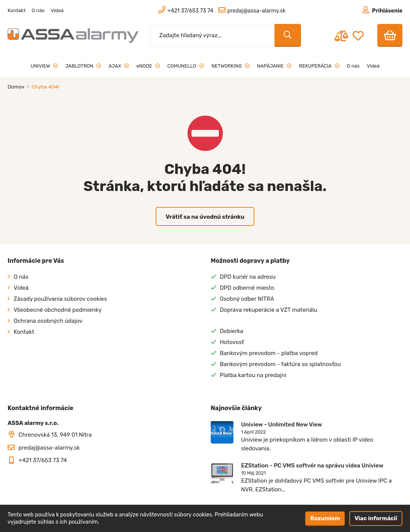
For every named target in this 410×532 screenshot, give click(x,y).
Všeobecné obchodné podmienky (58, 310)
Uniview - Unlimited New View (281, 425)
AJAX (119, 66)
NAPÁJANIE (274, 66)
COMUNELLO (186, 66)
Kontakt (17, 10)
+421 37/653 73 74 (43, 460)
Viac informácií (376, 518)
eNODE (148, 66)
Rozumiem (325, 518)
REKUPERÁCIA (319, 66)
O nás (38, 10)
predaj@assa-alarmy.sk (49, 448)
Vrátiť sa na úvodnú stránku (205, 217)
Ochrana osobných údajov (48, 321)
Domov (17, 87)
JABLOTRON (83, 66)
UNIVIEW (44, 66)
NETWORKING (231, 66)
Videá (57, 10)
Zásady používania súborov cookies (60, 299)
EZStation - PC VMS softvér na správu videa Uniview (312, 466)
